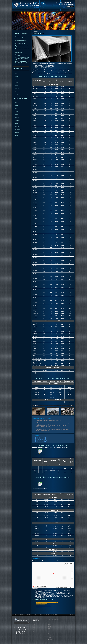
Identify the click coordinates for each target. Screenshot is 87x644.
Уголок (17, 85)
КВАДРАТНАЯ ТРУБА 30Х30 (40, 438)
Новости (46, 10)
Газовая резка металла (20, 43)
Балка (17, 123)
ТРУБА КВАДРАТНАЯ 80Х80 (40, 440)
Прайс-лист (41, 10)
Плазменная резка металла (21, 40)
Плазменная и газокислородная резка (22, 49)
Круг (16, 73)
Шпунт (17, 135)
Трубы (17, 82)
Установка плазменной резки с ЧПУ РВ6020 (22, 55)
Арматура (17, 120)
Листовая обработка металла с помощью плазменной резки (22, 62)
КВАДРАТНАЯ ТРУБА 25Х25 (40, 439)
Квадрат (17, 76)
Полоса (17, 88)
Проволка (17, 91)
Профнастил (18, 129)
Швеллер (17, 132)
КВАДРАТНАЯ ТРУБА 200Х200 (41, 441)
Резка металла (18, 52)
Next (72, 21)
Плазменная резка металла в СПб (21, 46)
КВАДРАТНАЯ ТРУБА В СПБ (41, 442)
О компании (21, 10)
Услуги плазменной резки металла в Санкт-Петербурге (21, 37)
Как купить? (52, 10)
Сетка (17, 94)
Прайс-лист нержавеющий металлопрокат (40, 487)
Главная (15, 10)
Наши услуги (27, 10)
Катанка (17, 126)
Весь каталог (22, 636)
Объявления (34, 10)
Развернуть (53, 457)
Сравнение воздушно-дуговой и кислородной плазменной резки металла (22, 59)
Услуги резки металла (20, 33)
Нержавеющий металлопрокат (18, 69)
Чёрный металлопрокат (21, 98)
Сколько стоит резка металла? (22, 65)
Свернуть (51, 492)
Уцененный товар (60, 10)
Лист (16, 79)
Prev (15, 21)
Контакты (71, 10)
